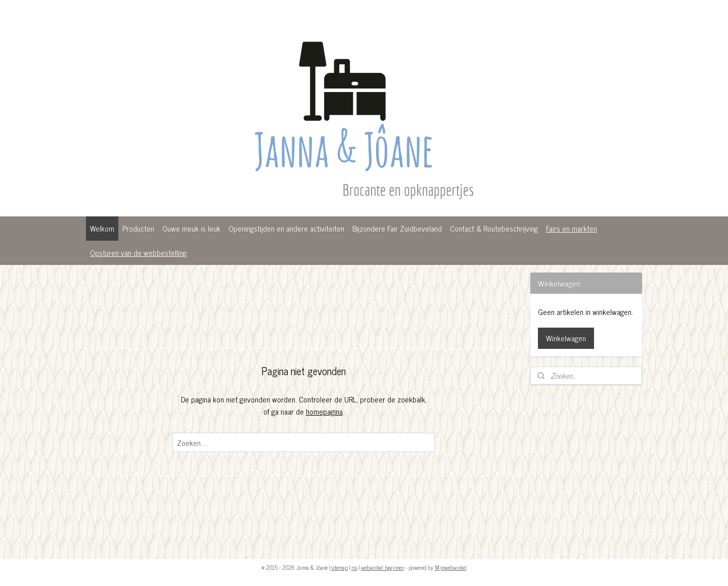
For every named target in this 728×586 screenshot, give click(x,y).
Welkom (102, 228)
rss (354, 567)
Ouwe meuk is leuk (191, 228)
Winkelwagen (566, 338)
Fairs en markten (572, 228)
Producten (138, 228)
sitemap (339, 567)
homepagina (324, 411)
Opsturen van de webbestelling (138, 253)
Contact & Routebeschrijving (494, 228)
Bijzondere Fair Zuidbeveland (397, 228)
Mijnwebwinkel (451, 567)
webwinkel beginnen (382, 567)
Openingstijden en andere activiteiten (286, 228)
